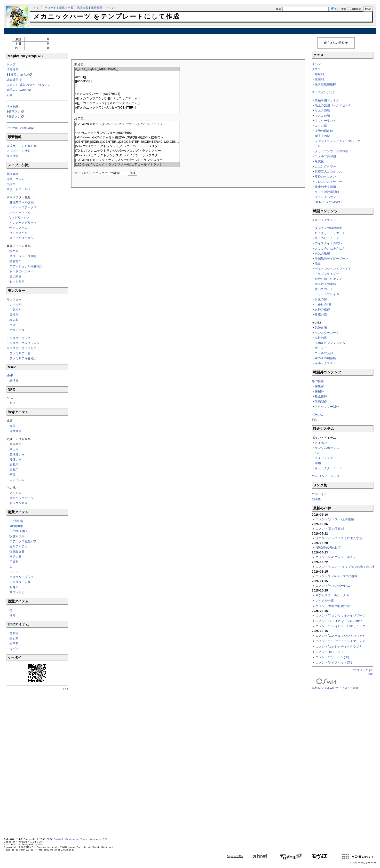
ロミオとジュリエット (330, 233)
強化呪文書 (17, 552)
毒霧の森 (321, 315)
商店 (12, 403)
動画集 (317, 499)
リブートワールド (19, 189)
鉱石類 (14, 638)
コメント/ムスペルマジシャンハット (340, 636)
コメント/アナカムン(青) (332, 657)
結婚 (318, 463)
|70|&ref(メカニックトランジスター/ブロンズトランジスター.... (127, 151)
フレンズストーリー (329, 182)
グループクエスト (324, 220)
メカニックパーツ (22, 498)
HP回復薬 (16, 521)
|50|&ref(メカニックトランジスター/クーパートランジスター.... (127, 146)
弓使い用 (16, 459)
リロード (50, 8)
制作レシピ (17, 592)
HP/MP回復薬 (19, 531)
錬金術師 (321, 396)
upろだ (24, 75)
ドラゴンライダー (327, 274)
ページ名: (81, 173)
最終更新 (97, 8)
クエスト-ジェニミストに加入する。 (341, 538)
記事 (10, 95)
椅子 (12, 610)
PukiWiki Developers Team (70, 839)
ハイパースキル (20, 213)
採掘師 (319, 391)
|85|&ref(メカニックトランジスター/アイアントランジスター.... (127, 155)
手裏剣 (14, 562)
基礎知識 (13, 174)
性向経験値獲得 (325, 84)
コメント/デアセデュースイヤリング (340, 641)
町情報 (14, 381)
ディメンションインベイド (333, 269)
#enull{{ (127, 77)
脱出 (318, 264)
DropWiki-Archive (19, 128)
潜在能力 (16, 261)
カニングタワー (325, 166)
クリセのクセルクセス (330, 248)
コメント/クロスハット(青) (334, 663)
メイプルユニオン (22, 238)
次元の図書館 (324, 131)
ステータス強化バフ (23, 541)
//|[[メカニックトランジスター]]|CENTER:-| (127, 108)
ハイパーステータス (23, 207)
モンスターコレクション (23, 343)
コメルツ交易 (324, 353)
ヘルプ (110, 8)
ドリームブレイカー (329, 294)
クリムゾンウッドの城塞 (332, 151)
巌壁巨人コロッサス (329, 172)
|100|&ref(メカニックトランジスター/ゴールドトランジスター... (127, 160)
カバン (14, 648)
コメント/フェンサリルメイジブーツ (340, 615)
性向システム (19, 228)
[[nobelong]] (127, 81)
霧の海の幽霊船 (325, 358)
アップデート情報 (19, 151)
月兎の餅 (321, 299)
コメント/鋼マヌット (330, 652)
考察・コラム (16, 179)
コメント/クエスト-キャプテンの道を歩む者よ (347, 567)
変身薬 (14, 587)
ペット (319, 453)
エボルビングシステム (330, 343)
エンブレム (17, 480)
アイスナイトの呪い (329, 243)
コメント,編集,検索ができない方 (29, 85)
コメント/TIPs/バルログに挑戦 (337, 576)
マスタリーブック (22, 577)
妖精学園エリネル (327, 100)
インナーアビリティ (23, 223)
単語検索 (82, 8)
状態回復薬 (17, 536)
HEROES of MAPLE (329, 202)
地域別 (319, 74)
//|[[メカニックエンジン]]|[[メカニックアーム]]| (127, 99)
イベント (318, 64)
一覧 (71, 8)
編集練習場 (14, 80)
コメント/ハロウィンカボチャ (336, 557)
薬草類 (14, 643)
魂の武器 (16, 276)
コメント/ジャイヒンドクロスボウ (339, 621)
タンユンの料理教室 (329, 228)
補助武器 (16, 431)
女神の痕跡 (322, 309)
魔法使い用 (17, 454)
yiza (40, 844)
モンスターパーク (327, 333)
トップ (38, 8)
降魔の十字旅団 (325, 187)
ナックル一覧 (325, 600)
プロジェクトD (363, 670)
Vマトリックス (20, 218)
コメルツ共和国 (325, 156)
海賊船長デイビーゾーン (332, 259)
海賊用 (14, 470)
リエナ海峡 (322, 110)
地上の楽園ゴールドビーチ (333, 105)
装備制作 (321, 402)
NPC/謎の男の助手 (329, 548)
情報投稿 (13, 70)
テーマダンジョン (324, 92)
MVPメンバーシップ (326, 476)
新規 (62, 8)
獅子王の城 (322, 136)
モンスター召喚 (20, 582)
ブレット (16, 572)
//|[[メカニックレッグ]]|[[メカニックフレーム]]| (127, 103)
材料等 (14, 633)
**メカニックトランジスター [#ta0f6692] (127, 133)
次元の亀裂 (322, 253)
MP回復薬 (16, 526)
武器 (12, 426)
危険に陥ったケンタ (329, 279)
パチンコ (318, 415)
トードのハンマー (22, 271)
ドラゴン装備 (19, 503)
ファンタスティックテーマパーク (338, 141)
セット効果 (17, 282)
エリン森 (321, 126)
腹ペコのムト (324, 289)
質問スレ (15, 111)
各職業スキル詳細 (22, 202)
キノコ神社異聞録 (327, 192)
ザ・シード (322, 348)
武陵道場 (321, 328)
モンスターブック (19, 338)
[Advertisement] (190, 31)
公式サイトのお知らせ (22, 146)
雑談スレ (15, 117)
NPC (10, 398)
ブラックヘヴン (325, 197)
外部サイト (320, 494)
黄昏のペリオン (325, 177)
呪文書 (14, 251)
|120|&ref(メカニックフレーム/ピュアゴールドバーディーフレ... (127, 124)
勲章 (12, 475)
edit (66, 689)
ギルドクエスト (325, 363)
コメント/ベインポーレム (333, 586)
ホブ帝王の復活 (325, 284)
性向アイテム (19, 546)
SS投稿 (12, 75)
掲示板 (11, 106)
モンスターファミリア (22, 348)
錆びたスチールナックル (332, 595)
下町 (318, 146)
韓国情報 (13, 156)
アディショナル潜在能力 (26, 266)
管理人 (11, 90)
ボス (12, 325)
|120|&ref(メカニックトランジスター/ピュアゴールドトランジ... (127, 165)
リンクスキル (19, 233)
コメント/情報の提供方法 (333, 606)
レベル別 (16, 305)
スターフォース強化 (23, 256)
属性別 (14, 315)
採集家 (319, 386)
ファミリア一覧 (20, 353)
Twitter (23, 90)
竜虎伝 (319, 161)
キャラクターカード (329, 468)
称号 (12, 615)
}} (127, 85)
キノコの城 (322, 116)
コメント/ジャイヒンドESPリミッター (342, 626)
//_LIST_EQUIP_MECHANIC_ (127, 69)
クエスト (318, 69)
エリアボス (17, 330)
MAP (10, 376)
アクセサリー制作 (327, 407)
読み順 (14, 320)
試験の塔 (321, 338)
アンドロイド (19, 493)
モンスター (14, 300)
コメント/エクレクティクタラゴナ (339, 647)
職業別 (319, 79)
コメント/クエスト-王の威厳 (335, 519)
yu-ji (42, 842)
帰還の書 (16, 557)
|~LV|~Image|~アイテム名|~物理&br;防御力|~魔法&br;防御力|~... (127, 138)
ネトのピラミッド (327, 238)
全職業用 (16, 444)
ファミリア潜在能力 (23, 358)
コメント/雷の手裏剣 (330, 529)
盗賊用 (14, 465)
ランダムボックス (327, 448)
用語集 (11, 184)
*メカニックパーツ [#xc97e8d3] (127, 94)
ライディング (324, 458)
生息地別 (16, 310)
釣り (315, 420)
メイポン (321, 443)
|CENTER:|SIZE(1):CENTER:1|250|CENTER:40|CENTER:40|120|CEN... (127, 142)
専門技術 (318, 381)
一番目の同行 (324, 304)
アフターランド (325, 121)
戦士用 (14, 449)
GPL (105, 839)
